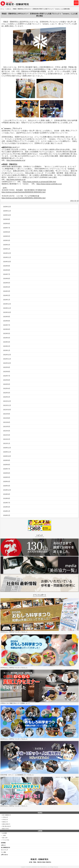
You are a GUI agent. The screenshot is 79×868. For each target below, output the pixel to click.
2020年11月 (7, 452)
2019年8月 (7, 498)
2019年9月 (7, 494)
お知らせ (9, 9)
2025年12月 (7, 207)
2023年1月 (7, 350)
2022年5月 (7, 384)
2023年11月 (7, 308)
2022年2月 (7, 397)
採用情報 (3, 843)
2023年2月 (7, 346)
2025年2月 (7, 245)
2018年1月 (7, 511)
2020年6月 (7, 473)
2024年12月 (7, 253)
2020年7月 (7, 469)
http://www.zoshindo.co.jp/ (16, 180)
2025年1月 (7, 249)
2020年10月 (7, 456)
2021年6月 (7, 422)
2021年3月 (7, 435)
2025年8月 (7, 224)
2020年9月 (7, 460)
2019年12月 (7, 490)
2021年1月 (7, 443)
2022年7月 (7, 376)
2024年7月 (7, 274)
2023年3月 (7, 342)
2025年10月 (7, 215)
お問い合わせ (4, 855)
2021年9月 (7, 414)
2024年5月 (7, 283)
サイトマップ (4, 850)
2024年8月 (7, 270)
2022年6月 (7, 380)
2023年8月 (7, 321)
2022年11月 (7, 359)
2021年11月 (7, 405)
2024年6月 (7, 279)
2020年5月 (7, 477)
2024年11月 (7, 257)
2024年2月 (7, 295)
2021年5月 (7, 427)
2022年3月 (7, 393)
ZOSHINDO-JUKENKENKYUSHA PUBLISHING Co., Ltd (38, 867)
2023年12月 (7, 304)
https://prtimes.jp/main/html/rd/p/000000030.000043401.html (24, 192)
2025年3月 (7, 240)
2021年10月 (7, 410)
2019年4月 (7, 507)
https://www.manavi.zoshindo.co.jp (49, 184)
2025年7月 (7, 228)
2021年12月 (7, 401)
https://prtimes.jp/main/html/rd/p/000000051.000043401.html (24, 198)
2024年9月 (7, 266)
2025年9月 (7, 219)
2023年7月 (7, 325)
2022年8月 (7, 372)
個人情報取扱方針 (6, 847)
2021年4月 (7, 431)
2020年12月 (7, 448)
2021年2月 (7, 439)
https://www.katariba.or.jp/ (16, 160)
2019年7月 (7, 503)
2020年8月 (7, 465)
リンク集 (3, 852)
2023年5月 (7, 333)
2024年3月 (7, 291)
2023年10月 (7, 312)
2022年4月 (7, 388)
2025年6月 (7, 232)
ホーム (2, 9)
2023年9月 (7, 317)
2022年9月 (7, 367)
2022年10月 (7, 363)
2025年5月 (7, 236)
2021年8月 (7, 418)
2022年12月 (7, 355)
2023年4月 (7, 338)
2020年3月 (7, 486)
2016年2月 (7, 515)
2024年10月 (7, 262)
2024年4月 (7, 287)
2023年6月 (7, 329)
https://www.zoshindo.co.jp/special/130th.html (39, 182)
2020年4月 (7, 482)
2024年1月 (7, 300)
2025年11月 (7, 211)
